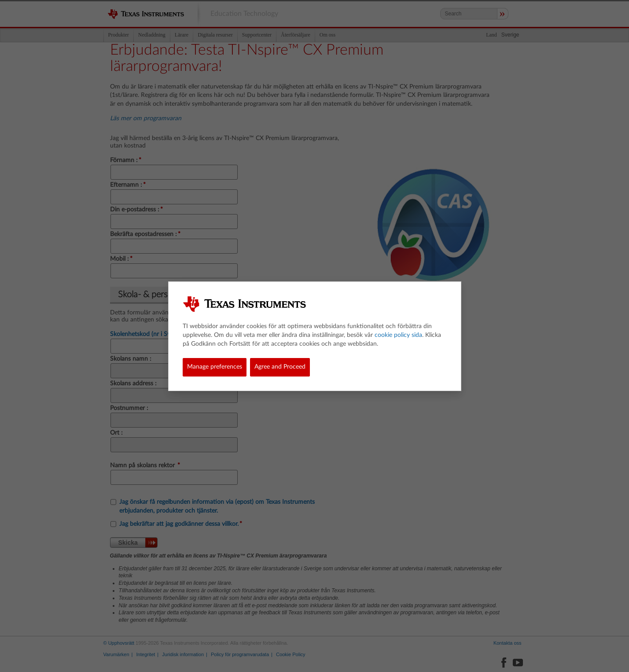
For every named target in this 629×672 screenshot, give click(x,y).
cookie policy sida (398, 335)
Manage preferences (215, 367)
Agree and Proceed (280, 367)
